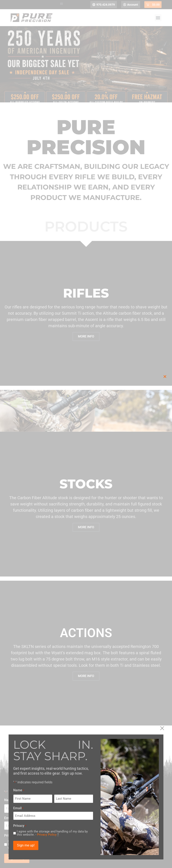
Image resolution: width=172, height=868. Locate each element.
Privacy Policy (60, 835)
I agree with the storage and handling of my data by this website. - (65, 833)
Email (31, 808)
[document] (86, 434)
